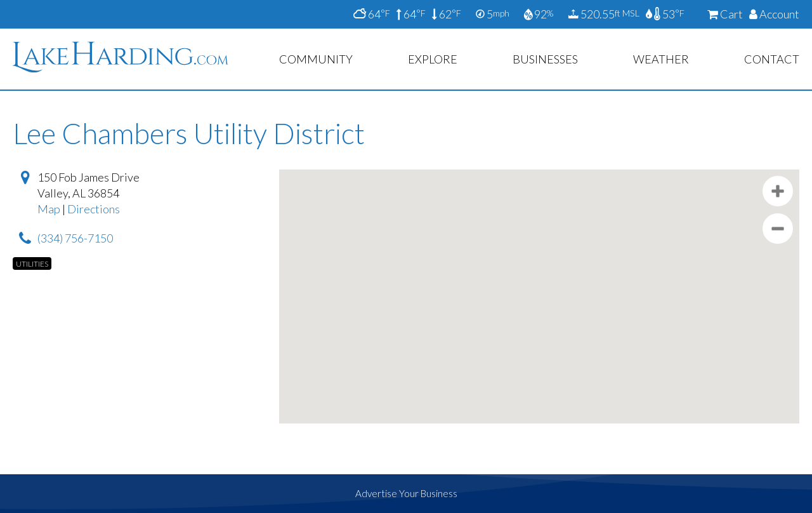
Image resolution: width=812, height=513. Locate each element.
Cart (725, 14)
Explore (433, 59)
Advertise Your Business (406, 493)
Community (316, 59)
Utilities (32, 264)
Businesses (545, 59)
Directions (94, 209)
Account (774, 14)
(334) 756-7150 (75, 238)
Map (49, 209)
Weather (661, 59)
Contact (772, 59)
